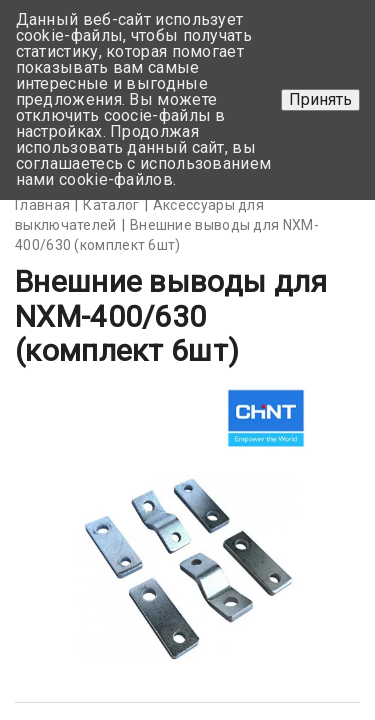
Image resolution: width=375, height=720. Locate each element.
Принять (320, 99)
